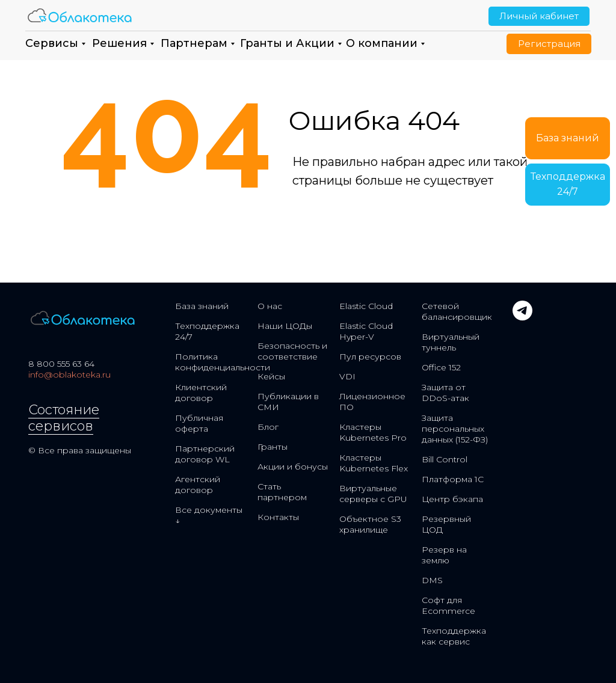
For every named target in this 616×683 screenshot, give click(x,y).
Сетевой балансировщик (457, 311)
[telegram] (522, 317)
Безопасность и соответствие (292, 351)
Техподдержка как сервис (454, 636)
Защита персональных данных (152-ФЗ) (455, 429)
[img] (80, 15)
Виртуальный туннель (451, 342)
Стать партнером (282, 492)
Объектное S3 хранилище (370, 524)
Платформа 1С (453, 479)
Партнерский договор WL (205, 454)
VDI (347, 376)
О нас (270, 306)
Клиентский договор (201, 393)
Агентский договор (198, 485)
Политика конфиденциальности (223, 362)
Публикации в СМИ (288, 402)
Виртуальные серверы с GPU (373, 494)
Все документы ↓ (209, 515)
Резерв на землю (444, 555)
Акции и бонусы (293, 467)
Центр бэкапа (452, 499)
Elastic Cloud (366, 306)
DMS (432, 580)
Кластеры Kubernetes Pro (373, 432)
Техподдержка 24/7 (207, 331)
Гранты (273, 447)
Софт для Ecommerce (448, 605)
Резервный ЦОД (446, 524)
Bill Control (445, 459)
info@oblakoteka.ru (69, 375)
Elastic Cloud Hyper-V (366, 331)
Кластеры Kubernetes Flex (374, 463)
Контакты (278, 517)
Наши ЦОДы (285, 326)
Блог (268, 427)
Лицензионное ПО (372, 402)
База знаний (202, 306)
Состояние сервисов (64, 418)
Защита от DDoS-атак (445, 393)
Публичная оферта (199, 423)
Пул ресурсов (370, 357)
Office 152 (441, 367)
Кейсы (271, 376)
